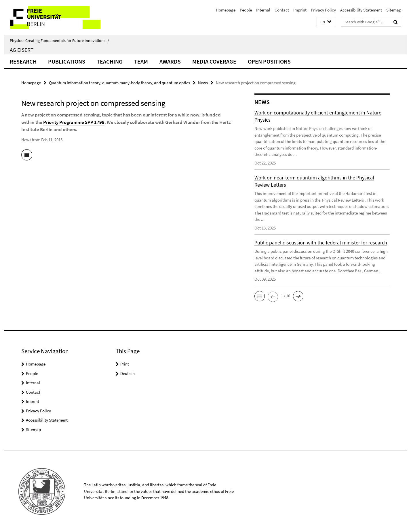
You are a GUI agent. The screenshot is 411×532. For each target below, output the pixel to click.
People (246, 10)
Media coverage (214, 61)
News (203, 83)
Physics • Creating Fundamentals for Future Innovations (59, 41)
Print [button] (125, 364)
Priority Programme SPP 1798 (74, 122)
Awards (170, 61)
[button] (326, 22)
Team (141, 61)
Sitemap (394, 10)
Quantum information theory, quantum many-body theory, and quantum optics (119, 83)
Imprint (300, 10)
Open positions (269, 61)
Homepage (226, 10)
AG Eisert (22, 50)
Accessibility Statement (361, 10)
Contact (282, 10)
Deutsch (128, 373)
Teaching (110, 61)
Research (23, 61)
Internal (263, 10)
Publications (67, 61)
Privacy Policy (323, 10)
